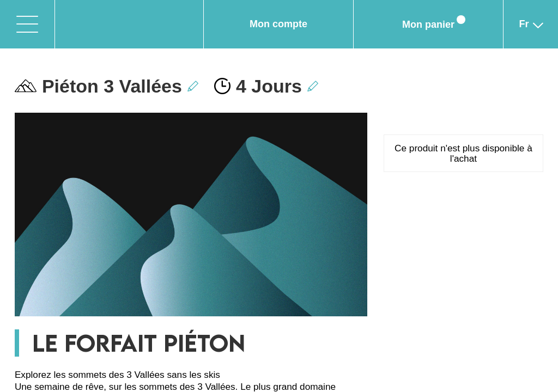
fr (531, 29)
